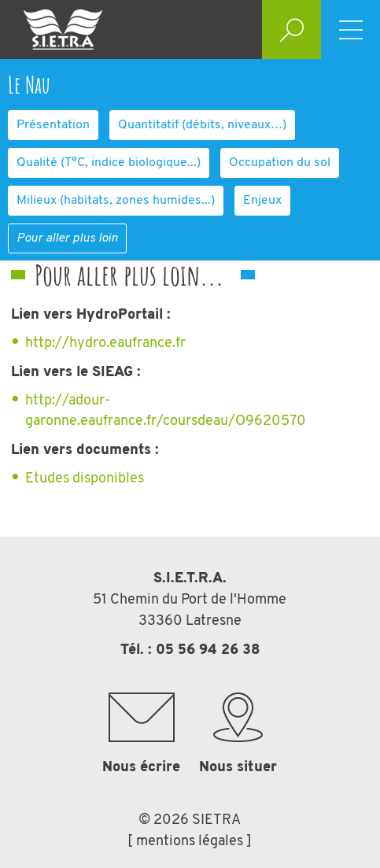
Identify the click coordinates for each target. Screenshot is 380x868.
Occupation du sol (280, 163)
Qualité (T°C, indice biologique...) (109, 163)
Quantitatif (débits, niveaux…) (202, 125)
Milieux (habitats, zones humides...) (116, 201)
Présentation (53, 125)
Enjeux (262, 201)
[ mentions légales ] (190, 842)
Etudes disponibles (85, 479)
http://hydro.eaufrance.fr (105, 344)
